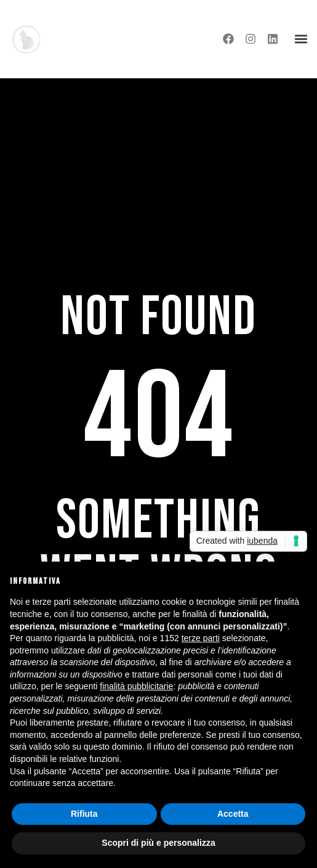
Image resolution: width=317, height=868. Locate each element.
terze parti (201, 638)
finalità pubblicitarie (136, 686)
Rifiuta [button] (84, 814)
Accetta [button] (233, 814)
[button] (301, 39)
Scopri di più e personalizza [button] (158, 843)
